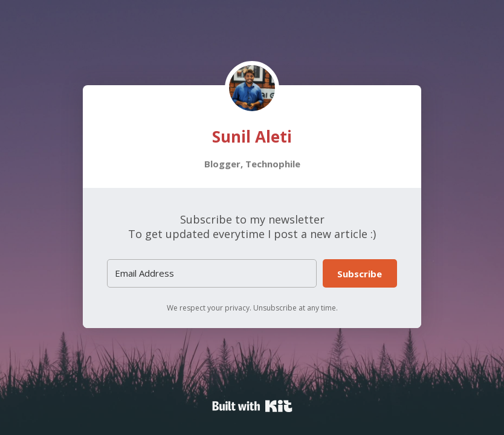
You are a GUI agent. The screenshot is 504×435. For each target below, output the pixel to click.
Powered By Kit (252, 406)
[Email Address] (212, 273)
